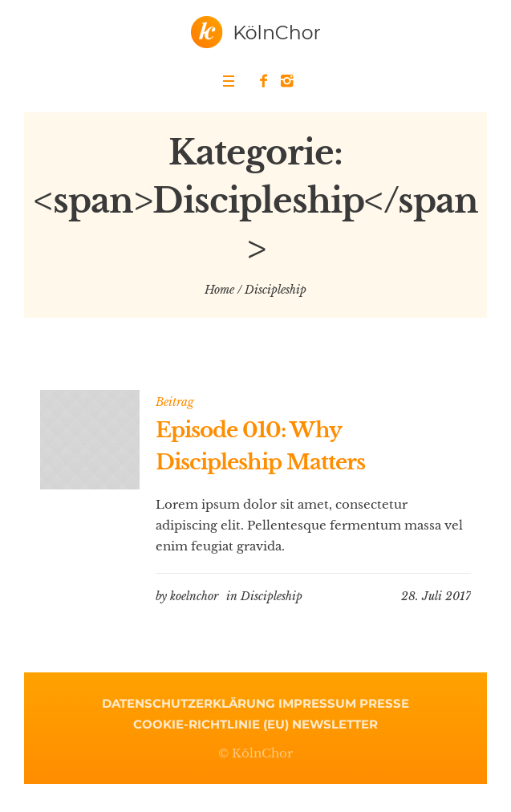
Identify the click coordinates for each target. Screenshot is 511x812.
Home (219, 290)
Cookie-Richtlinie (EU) (211, 724)
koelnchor (194, 596)
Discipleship (272, 596)
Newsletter (335, 724)
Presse (384, 703)
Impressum (317, 703)
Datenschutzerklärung (189, 703)
